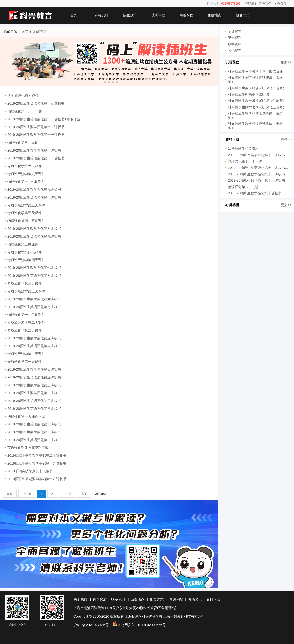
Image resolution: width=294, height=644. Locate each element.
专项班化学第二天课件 (24, 330)
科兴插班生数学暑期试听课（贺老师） (257, 101)
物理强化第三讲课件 (23, 244)
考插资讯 (195, 599)
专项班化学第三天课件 (24, 283)
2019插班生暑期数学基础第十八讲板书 (37, 479)
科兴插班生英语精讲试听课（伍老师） (257, 88)
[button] (101, 82)
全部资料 (235, 31)
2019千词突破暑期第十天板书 (30, 471)
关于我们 (250, 4)
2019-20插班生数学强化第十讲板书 (34, 150)
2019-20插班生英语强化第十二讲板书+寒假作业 (44, 119)
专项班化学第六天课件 (24, 166)
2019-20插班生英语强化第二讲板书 (34, 424)
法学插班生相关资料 (23, 96)
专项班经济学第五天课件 (26, 205)
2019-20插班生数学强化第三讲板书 (34, 385)
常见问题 (176, 599)
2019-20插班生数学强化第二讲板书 (34, 393)
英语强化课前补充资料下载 (28, 448)
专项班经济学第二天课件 (26, 322)
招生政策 (130, 15)
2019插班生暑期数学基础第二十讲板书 (37, 455)
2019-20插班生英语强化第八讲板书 (34, 276)
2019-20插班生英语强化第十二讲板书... (258, 168)
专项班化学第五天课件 (24, 213)
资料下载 (39, 32)
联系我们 (265, 4)
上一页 (27, 494)
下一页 (67, 494)
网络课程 (186, 15)
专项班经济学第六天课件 (26, 174)
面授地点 (214, 15)
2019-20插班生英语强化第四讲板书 (34, 401)
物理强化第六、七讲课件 (26, 182)
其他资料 (235, 50)
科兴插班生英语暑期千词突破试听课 (255, 71)
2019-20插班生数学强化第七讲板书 (34, 268)
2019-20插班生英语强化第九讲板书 (34, 236)
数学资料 (235, 44)
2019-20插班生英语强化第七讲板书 (34, 307)
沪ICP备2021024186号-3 (93, 625)
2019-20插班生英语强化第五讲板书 (34, 377)
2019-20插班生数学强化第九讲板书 (34, 189)
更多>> (286, 62)
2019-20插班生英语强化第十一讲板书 (36, 158)
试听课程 (158, 15)
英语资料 (235, 38)
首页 (73, 15)
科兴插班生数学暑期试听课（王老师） (257, 107)
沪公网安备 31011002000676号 (139, 625)
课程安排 (102, 15)
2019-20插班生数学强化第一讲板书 (34, 432)
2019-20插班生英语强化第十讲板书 (34, 197)
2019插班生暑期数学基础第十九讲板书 (37, 463)
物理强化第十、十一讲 (24, 111)
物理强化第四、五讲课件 (26, 221)
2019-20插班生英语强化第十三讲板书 (36, 103)
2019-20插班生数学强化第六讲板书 (34, 299)
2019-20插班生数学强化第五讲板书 (34, 338)
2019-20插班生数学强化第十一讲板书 (36, 135)
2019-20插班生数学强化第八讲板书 (34, 229)
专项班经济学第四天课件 (26, 260)
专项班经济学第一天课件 (26, 354)
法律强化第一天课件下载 (26, 416)
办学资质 (281, 4)
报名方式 (243, 15)
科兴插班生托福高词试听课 (248, 94)
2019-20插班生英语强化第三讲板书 (34, 409)
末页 (84, 494)
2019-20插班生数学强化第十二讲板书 (36, 127)
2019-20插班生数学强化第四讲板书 (34, 369)
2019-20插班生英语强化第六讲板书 (34, 346)
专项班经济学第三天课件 (26, 291)
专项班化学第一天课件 (24, 362)
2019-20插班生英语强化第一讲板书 (34, 440)
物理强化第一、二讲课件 (26, 315)
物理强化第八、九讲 (23, 143)
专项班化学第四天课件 (24, 252)
